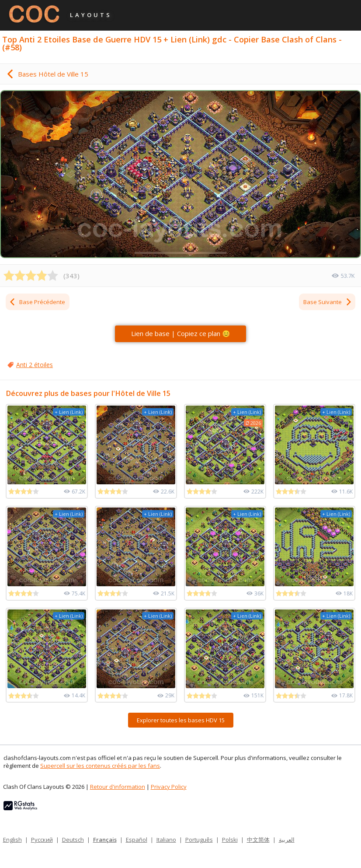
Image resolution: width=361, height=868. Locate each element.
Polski (230, 840)
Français (105, 840)
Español (137, 840)
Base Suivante (328, 302)
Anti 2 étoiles (35, 365)
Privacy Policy (169, 787)
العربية (287, 840)
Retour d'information (118, 787)
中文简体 (258, 840)
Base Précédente (37, 302)
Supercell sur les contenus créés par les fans (100, 766)
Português (199, 840)
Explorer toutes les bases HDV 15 (181, 720)
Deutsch (73, 840)
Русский (42, 840)
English (12, 840)
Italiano (166, 840)
